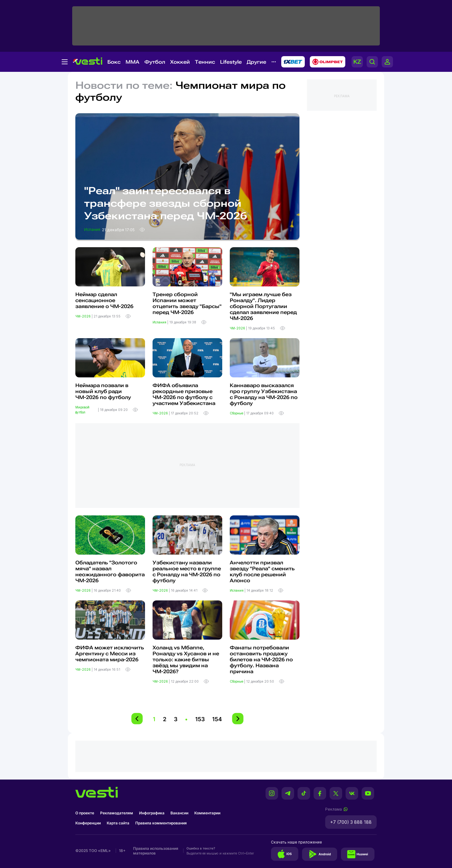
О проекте (85, 813)
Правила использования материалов (156, 851)
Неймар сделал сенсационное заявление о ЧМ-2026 (104, 300)
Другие (256, 62)
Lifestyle (231, 62)
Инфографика (152, 813)
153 (200, 719)
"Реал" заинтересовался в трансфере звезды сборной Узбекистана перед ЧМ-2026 (166, 203)
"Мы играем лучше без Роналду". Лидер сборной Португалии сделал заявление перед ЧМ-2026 (263, 306)
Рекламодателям (117, 813)
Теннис (205, 62)
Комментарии (207, 813)
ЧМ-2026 (83, 316)
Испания (93, 229)
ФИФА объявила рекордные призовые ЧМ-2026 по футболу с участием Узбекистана (184, 394)
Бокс (114, 62)
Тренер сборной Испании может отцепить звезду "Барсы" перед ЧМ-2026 (187, 303)
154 (217, 719)
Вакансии (179, 813)
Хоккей (180, 62)
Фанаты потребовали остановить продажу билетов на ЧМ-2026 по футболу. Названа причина (261, 660)
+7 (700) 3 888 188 (351, 822)
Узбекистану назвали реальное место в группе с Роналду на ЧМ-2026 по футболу (187, 572)
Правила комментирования (161, 823)
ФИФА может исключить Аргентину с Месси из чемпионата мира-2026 (110, 654)
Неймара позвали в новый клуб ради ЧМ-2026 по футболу (103, 391)
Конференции (88, 823)
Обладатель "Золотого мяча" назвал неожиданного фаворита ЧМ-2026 (110, 572)
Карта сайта (118, 823)
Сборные (237, 413)
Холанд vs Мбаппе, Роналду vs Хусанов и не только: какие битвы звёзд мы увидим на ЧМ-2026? (186, 660)
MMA (132, 62)
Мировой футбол (82, 410)
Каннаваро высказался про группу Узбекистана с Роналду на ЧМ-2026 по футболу (264, 394)
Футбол (155, 62)
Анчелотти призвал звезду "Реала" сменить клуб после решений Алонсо (262, 572)
